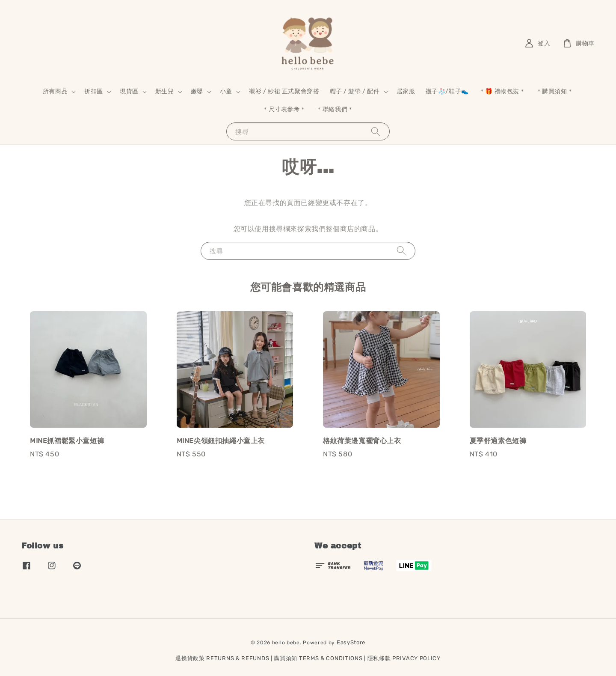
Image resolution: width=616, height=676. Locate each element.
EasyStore (351, 642)
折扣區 (94, 91)
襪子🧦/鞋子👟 (447, 91)
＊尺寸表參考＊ (284, 109)
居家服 (406, 91)
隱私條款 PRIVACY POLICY (404, 658)
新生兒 (165, 91)
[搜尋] (376, 131)
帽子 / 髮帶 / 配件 (355, 91)
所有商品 (55, 91)
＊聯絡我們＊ (335, 109)
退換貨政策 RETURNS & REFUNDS (222, 658)
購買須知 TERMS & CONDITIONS (318, 658)
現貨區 (129, 91)
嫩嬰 (197, 91)
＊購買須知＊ (555, 91)
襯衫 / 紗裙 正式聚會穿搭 (284, 91)
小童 (226, 91)
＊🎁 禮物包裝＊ (502, 91)
